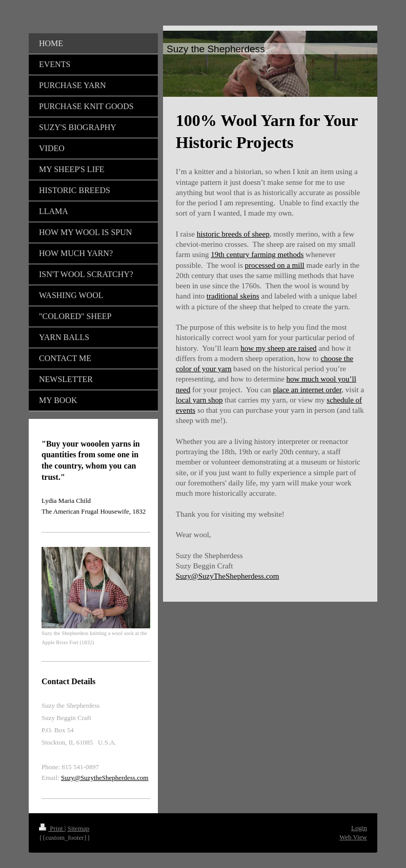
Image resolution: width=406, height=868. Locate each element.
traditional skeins (233, 296)
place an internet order (307, 390)
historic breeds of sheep (233, 234)
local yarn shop (199, 400)
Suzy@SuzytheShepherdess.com (105, 778)
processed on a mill (275, 265)
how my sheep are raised (278, 348)
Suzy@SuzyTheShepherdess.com (228, 576)
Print (52, 828)
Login (359, 828)
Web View (353, 837)
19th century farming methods (257, 255)
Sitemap (79, 828)
